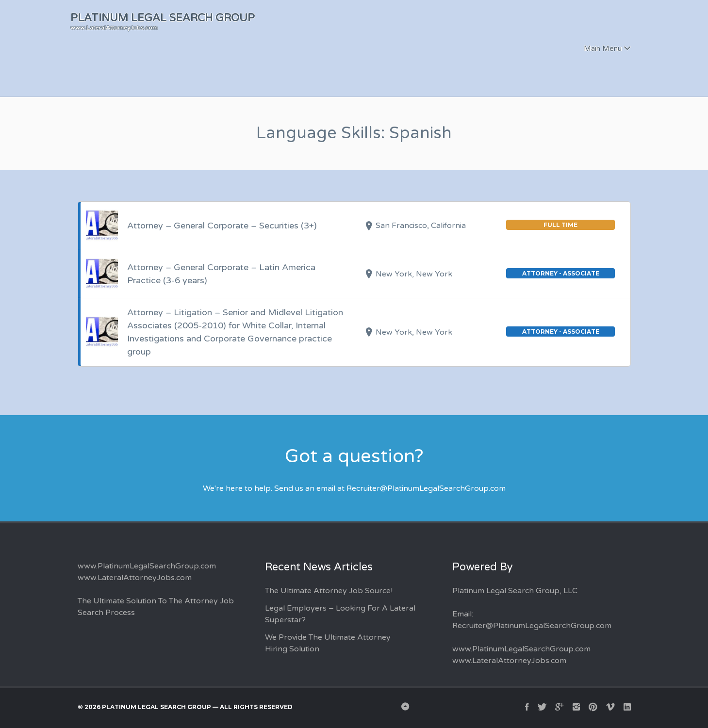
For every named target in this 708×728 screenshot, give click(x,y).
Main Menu (603, 49)
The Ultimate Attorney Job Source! (329, 591)
